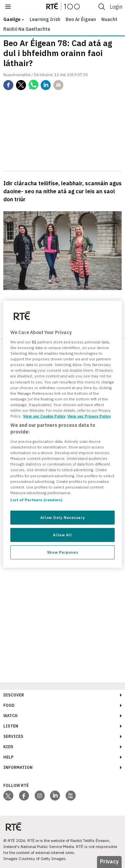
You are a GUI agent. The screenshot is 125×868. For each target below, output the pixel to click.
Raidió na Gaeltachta (27, 29)
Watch (10, 716)
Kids (8, 747)
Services (13, 736)
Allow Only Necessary (62, 517)
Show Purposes (62, 552)
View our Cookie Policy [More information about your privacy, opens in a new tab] (44, 416)
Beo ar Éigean (81, 19)
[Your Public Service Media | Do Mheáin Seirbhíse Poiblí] (13, 827)
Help (8, 757)
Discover (14, 695)
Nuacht (109, 19)
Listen (11, 726)
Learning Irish (45, 19)
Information (18, 767)
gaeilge (12, 19)
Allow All (62, 535)
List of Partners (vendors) (36, 500)
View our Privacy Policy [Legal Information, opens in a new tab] (89, 416)
